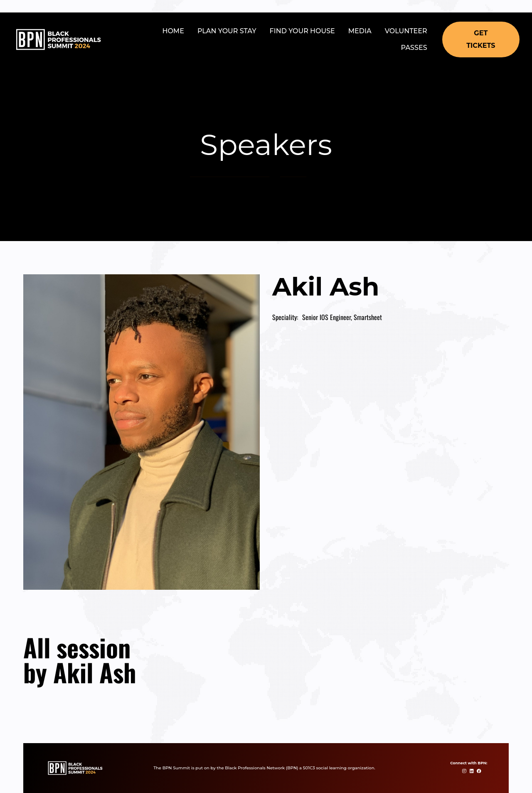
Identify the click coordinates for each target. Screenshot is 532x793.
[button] (481, 39)
